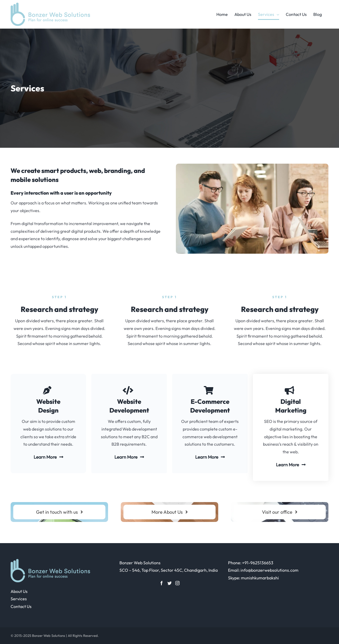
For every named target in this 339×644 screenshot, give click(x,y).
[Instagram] (177, 583)
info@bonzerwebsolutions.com (269, 570)
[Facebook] (162, 583)
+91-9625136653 (258, 563)
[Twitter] (169, 583)
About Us (19, 591)
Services (19, 599)
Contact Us (21, 606)
